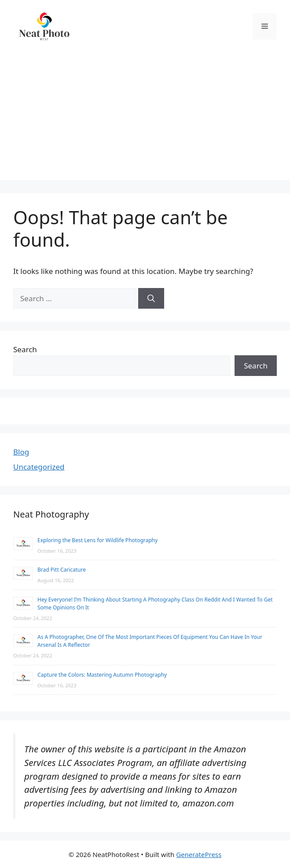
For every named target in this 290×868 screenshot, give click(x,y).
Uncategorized (39, 467)
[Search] (151, 299)
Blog (21, 452)
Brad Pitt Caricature (62, 570)
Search (25, 349)
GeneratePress (199, 854)
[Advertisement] (145, 118)
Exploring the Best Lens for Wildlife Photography (97, 540)
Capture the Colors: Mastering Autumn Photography (102, 675)
